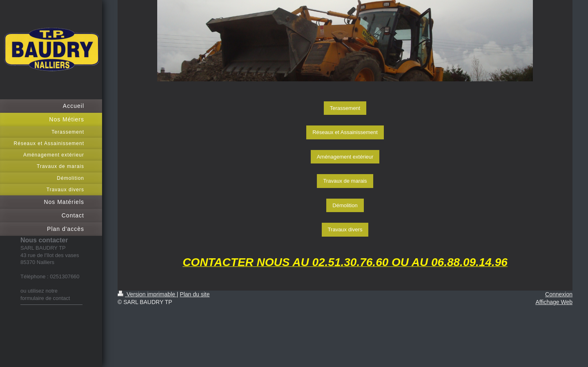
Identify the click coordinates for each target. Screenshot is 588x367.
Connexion (559, 294)
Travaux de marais (345, 181)
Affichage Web (554, 302)
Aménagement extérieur (345, 157)
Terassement (345, 108)
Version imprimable (147, 294)
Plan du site (195, 294)
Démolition (345, 205)
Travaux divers (345, 229)
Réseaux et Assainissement (345, 132)
